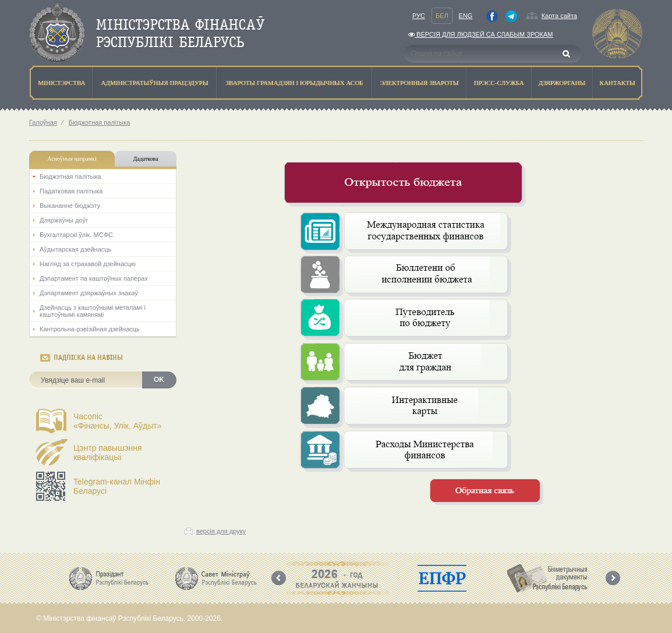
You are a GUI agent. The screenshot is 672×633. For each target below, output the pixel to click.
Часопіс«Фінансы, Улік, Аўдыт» (118, 421)
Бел (442, 16)
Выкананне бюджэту (70, 206)
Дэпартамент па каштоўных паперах (94, 278)
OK (159, 380)
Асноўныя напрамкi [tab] (72, 159)
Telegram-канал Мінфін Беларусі (117, 486)
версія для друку (221, 531)
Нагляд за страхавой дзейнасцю (88, 264)
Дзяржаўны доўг (64, 220)
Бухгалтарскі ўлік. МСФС (76, 235)
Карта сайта (559, 16)
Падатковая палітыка (71, 191)
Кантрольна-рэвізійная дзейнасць (90, 329)
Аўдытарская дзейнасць (75, 249)
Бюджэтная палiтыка (100, 122)
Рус (419, 16)
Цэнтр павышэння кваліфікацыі (108, 452)
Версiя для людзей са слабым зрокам (480, 34)
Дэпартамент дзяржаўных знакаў (89, 293)
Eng (466, 16)
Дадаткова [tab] (145, 159)
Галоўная (43, 122)
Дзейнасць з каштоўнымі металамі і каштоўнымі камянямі (93, 311)
